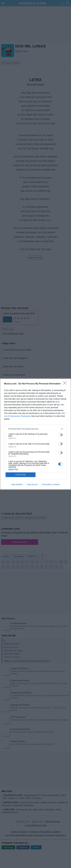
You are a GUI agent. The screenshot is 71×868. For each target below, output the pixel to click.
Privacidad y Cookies (51, 484)
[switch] (61, 435)
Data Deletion (17, 484)
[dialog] (35, 434)
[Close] (66, 384)
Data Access (32, 484)
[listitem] (35, 429)
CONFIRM (21, 475)
